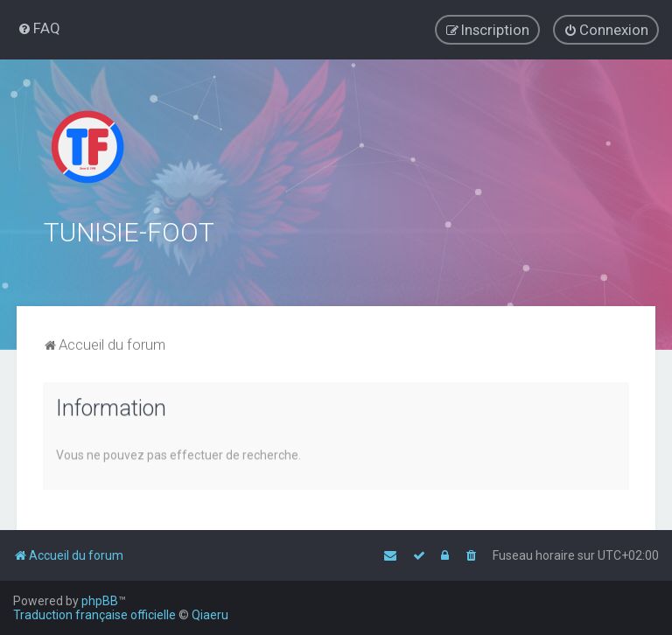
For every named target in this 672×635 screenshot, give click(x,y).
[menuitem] (39, 28)
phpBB (100, 601)
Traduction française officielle (94, 615)
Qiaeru (210, 615)
